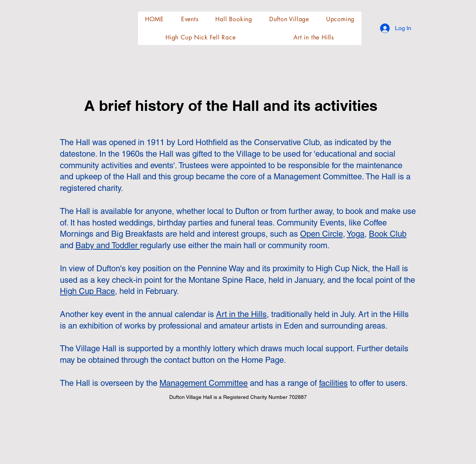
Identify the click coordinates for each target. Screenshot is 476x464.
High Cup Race (87, 291)
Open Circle (321, 234)
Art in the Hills (241, 314)
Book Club (388, 234)
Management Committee (204, 383)
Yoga (356, 234)
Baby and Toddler (108, 245)
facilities (333, 383)
